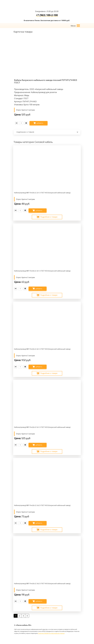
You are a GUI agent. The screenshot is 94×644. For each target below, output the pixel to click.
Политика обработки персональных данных (51, 633)
